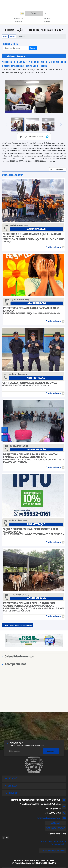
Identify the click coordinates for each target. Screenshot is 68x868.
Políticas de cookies (59, 844)
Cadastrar (51, 751)
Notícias (12, 36)
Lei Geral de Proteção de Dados (53, 851)
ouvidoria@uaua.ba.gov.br (49, 818)
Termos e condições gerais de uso (53, 841)
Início (5, 36)
